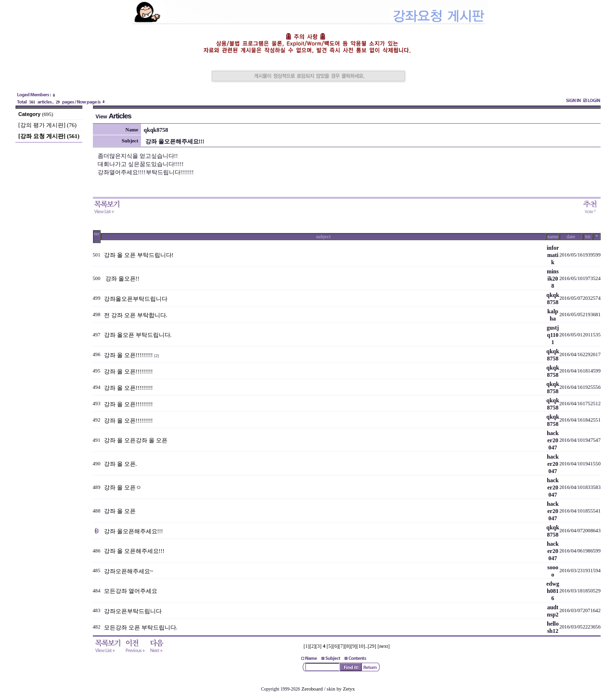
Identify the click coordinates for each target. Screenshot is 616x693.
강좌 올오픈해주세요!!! (134, 531)
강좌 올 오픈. (121, 464)
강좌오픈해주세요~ (129, 571)
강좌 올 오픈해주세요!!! (134, 551)
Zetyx (349, 689)
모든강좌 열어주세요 (131, 591)
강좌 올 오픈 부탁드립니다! (139, 255)
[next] (383, 646)
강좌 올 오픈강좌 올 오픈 (136, 440)
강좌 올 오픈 (120, 511)
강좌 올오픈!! (122, 279)
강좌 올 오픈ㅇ (123, 488)
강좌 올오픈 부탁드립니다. (138, 335)
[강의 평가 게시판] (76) (47, 125)
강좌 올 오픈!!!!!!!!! (128, 355)
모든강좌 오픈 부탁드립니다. (141, 628)
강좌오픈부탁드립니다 (133, 611)
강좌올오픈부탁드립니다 (136, 299)
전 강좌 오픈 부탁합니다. (136, 315)
